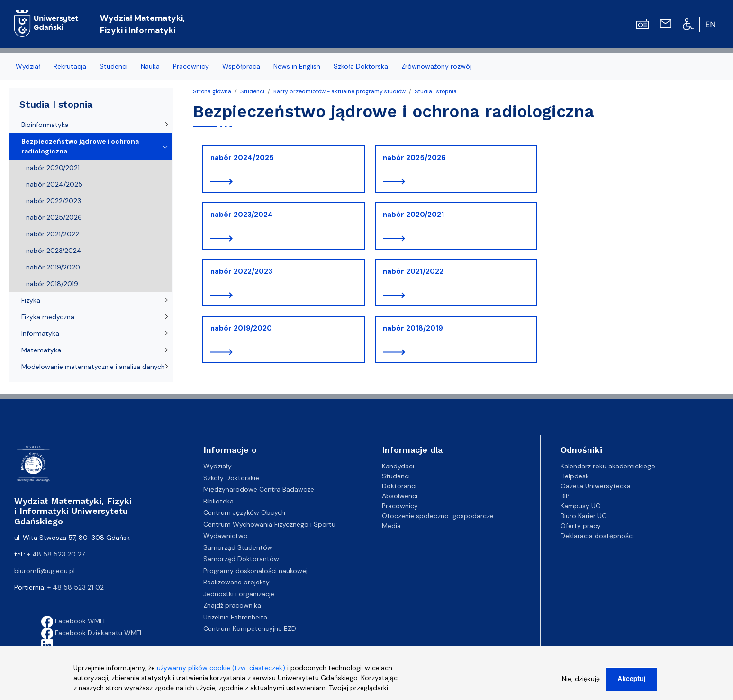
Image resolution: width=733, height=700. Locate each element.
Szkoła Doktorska (361, 66)
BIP (565, 496)
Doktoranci (399, 486)
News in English (297, 66)
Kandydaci (398, 466)
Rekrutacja (70, 66)
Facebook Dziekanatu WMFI (91, 633)
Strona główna (212, 91)
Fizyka (31, 300)
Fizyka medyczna (48, 317)
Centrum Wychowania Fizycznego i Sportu (269, 524)
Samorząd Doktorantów (241, 559)
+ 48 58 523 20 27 (56, 554)
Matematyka (41, 350)
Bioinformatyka (45, 125)
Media (391, 526)
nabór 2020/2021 (413, 215)
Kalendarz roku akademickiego (608, 466)
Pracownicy (191, 66)
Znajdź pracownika (232, 605)
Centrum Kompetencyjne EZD (250, 628)
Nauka (150, 66)
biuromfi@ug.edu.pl (45, 571)
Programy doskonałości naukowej (255, 571)
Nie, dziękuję (581, 683)
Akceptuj (631, 683)
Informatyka (40, 333)
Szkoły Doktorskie (231, 478)
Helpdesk (575, 476)
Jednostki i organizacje (239, 594)
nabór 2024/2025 (242, 158)
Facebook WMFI (73, 621)
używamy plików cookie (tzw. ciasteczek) (221, 672)
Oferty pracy (581, 526)
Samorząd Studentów (238, 547)
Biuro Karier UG (584, 516)
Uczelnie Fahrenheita (235, 617)
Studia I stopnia (436, 91)
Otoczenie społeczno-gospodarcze (438, 516)
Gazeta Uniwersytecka (596, 486)
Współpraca (241, 66)
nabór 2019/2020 (241, 328)
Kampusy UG (581, 506)
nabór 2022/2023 (241, 271)
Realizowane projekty (236, 582)
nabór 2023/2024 (242, 215)
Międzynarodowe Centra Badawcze (259, 489)
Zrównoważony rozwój (436, 66)
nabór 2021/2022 (413, 271)
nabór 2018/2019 (413, 328)
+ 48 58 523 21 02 (76, 587)
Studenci (113, 66)
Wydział (28, 66)
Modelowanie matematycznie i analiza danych (93, 367)
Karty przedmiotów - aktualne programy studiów (339, 91)
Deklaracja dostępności (597, 536)
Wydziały (217, 466)
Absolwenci (400, 496)
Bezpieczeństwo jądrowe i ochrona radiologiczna (80, 146)
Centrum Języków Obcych (244, 512)
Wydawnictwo (226, 536)
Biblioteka (218, 501)
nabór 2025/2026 (414, 158)
